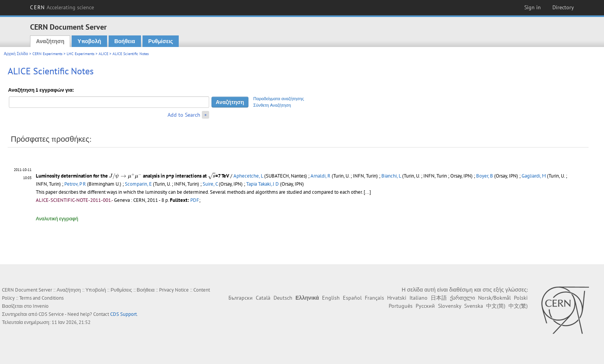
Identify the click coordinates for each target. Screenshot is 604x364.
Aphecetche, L (248, 176)
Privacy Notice (174, 290)
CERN (62, 7)
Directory (563, 7)
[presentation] (125, 176)
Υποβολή (89, 41)
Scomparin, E (138, 184)
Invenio (41, 306)
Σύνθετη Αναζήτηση (272, 105)
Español (352, 298)
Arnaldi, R (320, 176)
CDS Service (51, 314)
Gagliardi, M (534, 176)
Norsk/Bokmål (494, 298)
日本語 (439, 298)
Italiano (419, 298)
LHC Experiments (81, 54)
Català (263, 298)
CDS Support (123, 314)
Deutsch (283, 298)
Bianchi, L (391, 176)
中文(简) (496, 306)
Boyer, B (485, 176)
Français (374, 298)
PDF (195, 200)
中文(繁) (518, 306)
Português (401, 306)
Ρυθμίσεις (161, 41)
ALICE (103, 54)
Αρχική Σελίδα (16, 54)
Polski (521, 298)
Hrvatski (397, 298)
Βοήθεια (125, 41)
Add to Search (184, 115)
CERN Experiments (47, 54)
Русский (425, 306)
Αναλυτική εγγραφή (57, 219)
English (331, 298)
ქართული (462, 298)
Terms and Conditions (41, 298)
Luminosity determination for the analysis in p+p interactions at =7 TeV (133, 176)
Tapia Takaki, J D (263, 184)
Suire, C (210, 184)
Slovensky (450, 306)
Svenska (474, 306)
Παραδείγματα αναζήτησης (279, 99)
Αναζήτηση (50, 41)
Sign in (533, 7)
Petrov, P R (75, 184)
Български (241, 298)
